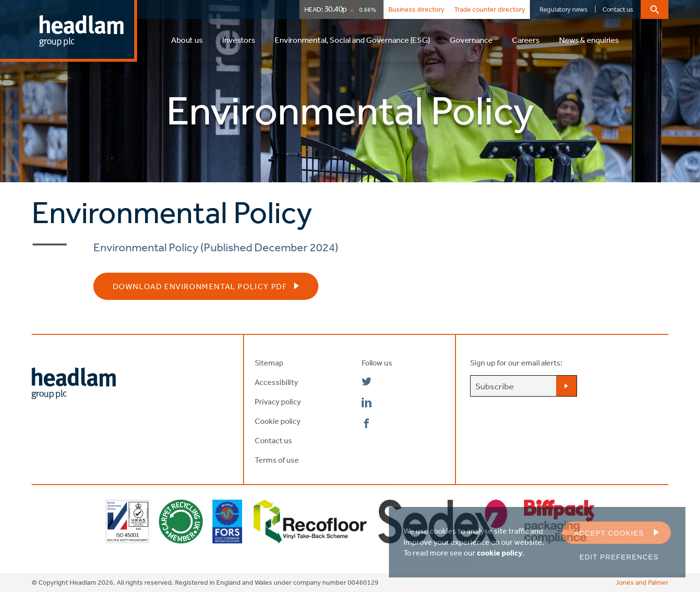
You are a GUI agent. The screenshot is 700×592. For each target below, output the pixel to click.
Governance (471, 40)
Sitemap (269, 363)
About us (187, 40)
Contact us (618, 9)
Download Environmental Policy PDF (200, 286)
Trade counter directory (490, 9)
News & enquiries (589, 40)
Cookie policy (278, 421)
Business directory (416, 9)
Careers (526, 40)
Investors (239, 40)
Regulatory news (564, 9)
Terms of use (277, 460)
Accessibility (276, 382)
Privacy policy (278, 401)
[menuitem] (187, 44)
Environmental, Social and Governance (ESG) (352, 40)
